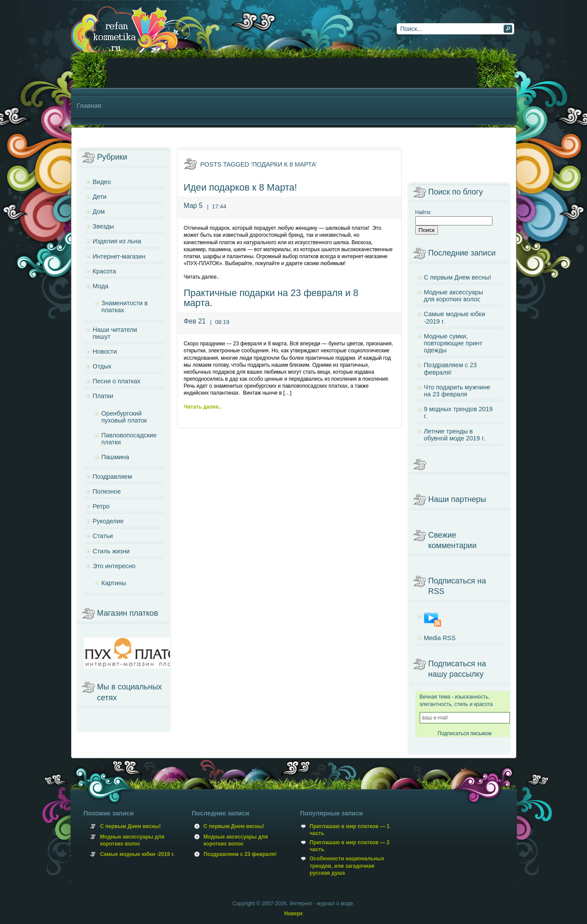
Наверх (293, 914)
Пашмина (115, 457)
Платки (103, 396)
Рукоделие (108, 521)
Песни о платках (117, 381)
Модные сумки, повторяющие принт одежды (453, 343)
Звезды (103, 226)
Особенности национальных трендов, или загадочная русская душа (347, 866)
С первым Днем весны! (458, 277)
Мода (101, 286)
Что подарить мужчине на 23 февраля (457, 391)
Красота (105, 271)
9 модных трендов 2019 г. (458, 413)
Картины (114, 583)
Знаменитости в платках (125, 307)
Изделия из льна (117, 241)
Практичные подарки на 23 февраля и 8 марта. (271, 298)
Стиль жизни (111, 551)
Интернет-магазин (119, 256)
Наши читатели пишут (115, 333)
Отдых (102, 366)
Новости (105, 351)
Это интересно (114, 566)
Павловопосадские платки (129, 439)
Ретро (101, 506)
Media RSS (440, 638)
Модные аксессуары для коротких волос (454, 296)
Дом (99, 211)
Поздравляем (112, 477)
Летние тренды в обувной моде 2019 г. (455, 435)
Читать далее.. (203, 407)
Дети (100, 197)
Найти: (424, 212)
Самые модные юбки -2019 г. (455, 317)
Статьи (103, 536)
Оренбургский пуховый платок (124, 417)
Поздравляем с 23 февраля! (450, 368)
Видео (102, 182)
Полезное (107, 491)
